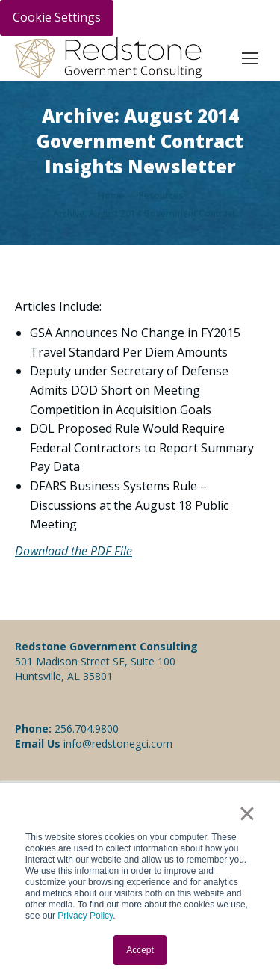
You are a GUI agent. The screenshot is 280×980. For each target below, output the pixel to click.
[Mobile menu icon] (250, 58)
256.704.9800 (87, 728)
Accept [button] (140, 950)
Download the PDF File (74, 551)
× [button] (247, 813)
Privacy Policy (85, 916)
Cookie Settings (57, 17)
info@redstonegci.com (116, 743)
